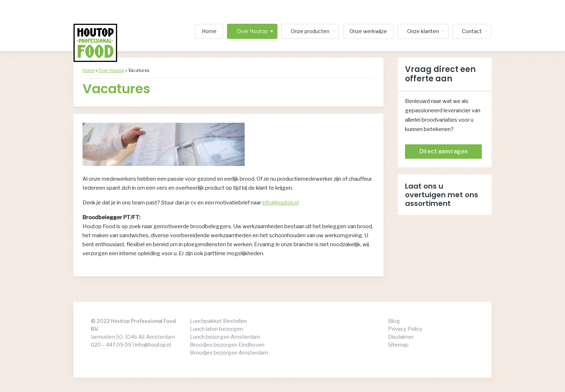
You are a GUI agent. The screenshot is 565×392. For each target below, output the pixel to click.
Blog (394, 321)
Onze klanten (423, 31)
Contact (472, 31)
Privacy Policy (405, 329)
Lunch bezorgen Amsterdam (225, 337)
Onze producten (310, 31)
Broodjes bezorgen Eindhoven (227, 345)
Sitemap (398, 345)
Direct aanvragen (444, 151)
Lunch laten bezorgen (216, 329)
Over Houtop (252, 31)
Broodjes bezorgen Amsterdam (229, 353)
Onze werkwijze (368, 31)
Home (209, 31)
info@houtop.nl (281, 203)
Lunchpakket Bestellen (218, 321)
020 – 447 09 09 (111, 345)
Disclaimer (401, 337)
